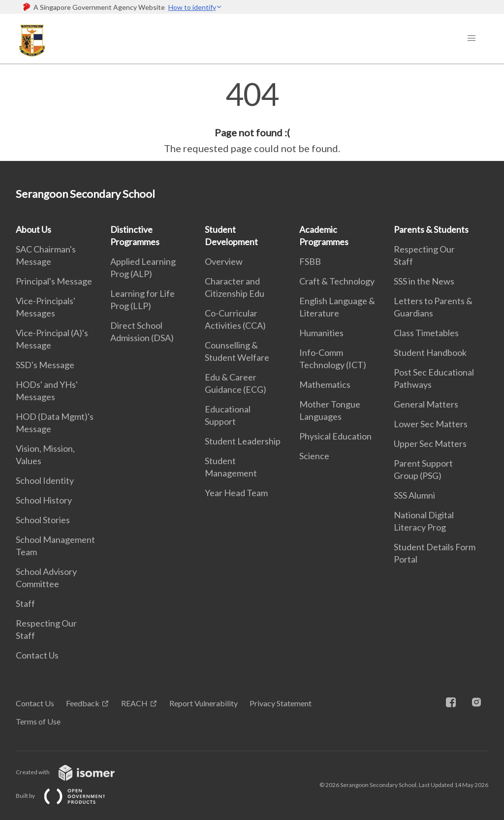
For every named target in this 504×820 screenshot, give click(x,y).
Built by (68, 796)
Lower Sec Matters (431, 424)
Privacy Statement (281, 703)
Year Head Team (236, 493)
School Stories (43, 520)
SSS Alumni (414, 495)
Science (314, 456)
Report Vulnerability (204, 703)
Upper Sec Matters (430, 443)
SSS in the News (424, 281)
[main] (252, 117)
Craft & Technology (337, 281)
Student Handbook (430, 352)
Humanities (321, 333)
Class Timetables (426, 333)
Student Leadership (243, 441)
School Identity (45, 480)
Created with (73, 772)
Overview (224, 261)
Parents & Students (431, 229)
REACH (134, 703)
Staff (25, 603)
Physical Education (335, 436)
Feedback (83, 703)
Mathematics (325, 384)
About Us (33, 229)
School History (44, 500)
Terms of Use (38, 721)
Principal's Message (54, 281)
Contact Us (37, 655)
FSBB (310, 261)
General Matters (426, 404)
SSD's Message (45, 365)
